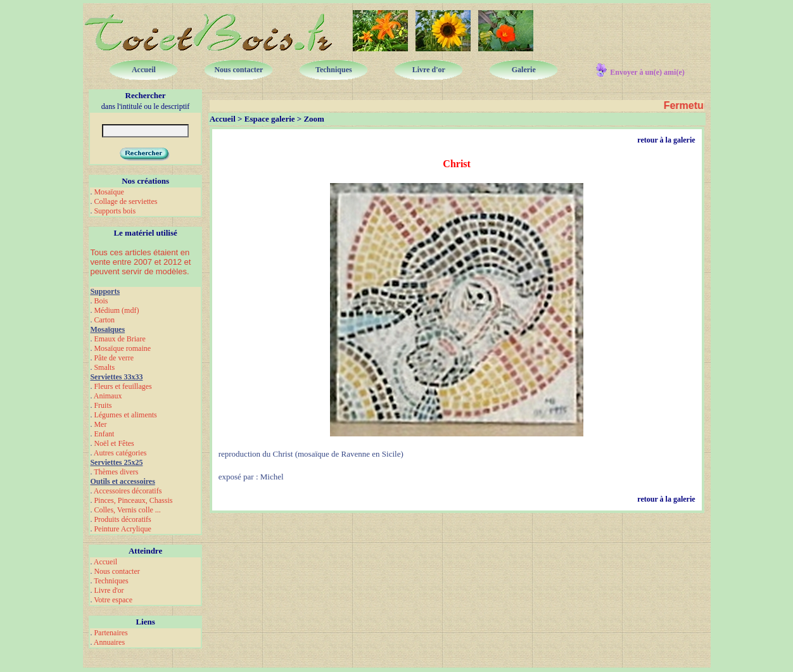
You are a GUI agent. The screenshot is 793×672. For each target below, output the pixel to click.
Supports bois (115, 211)
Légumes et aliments (125, 415)
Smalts (104, 367)
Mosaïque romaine (122, 348)
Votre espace (113, 600)
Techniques (111, 581)
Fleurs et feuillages (123, 386)
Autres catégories (120, 453)
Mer (100, 424)
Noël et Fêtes (114, 443)
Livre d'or (109, 590)
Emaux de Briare (119, 339)
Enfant (104, 434)
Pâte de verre (114, 358)
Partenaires (111, 633)
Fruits (103, 405)
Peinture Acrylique (122, 529)
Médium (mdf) (116, 310)
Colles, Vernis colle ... (127, 510)
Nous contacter (117, 571)
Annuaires (109, 642)
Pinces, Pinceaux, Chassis (133, 500)
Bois (101, 301)
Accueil (105, 562)
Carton (104, 320)
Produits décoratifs (122, 519)
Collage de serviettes (125, 201)
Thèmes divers (116, 472)
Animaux (108, 396)
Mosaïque (109, 192)
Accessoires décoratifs (128, 491)
